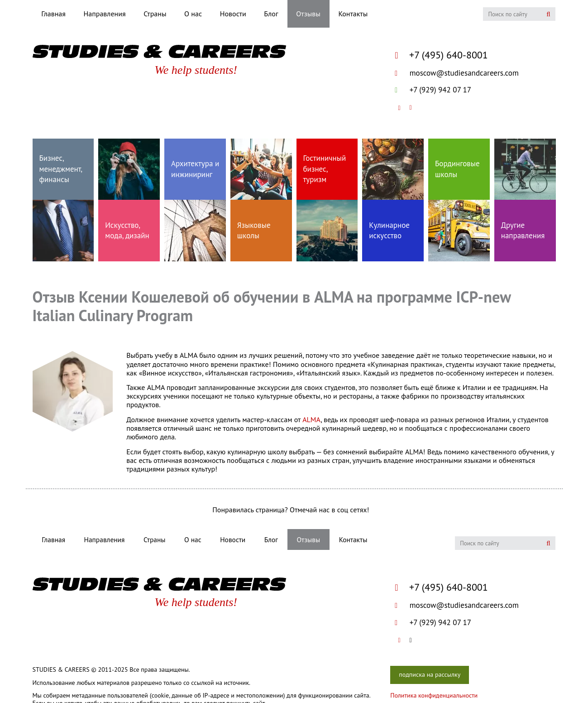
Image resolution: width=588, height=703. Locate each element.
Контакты (353, 14)
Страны (155, 14)
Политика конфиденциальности (434, 695)
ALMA (311, 419)
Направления (105, 14)
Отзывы (308, 14)
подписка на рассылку (430, 674)
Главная (53, 14)
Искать (548, 14)
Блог (271, 14)
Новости (233, 14)
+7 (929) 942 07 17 (433, 90)
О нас (193, 14)
